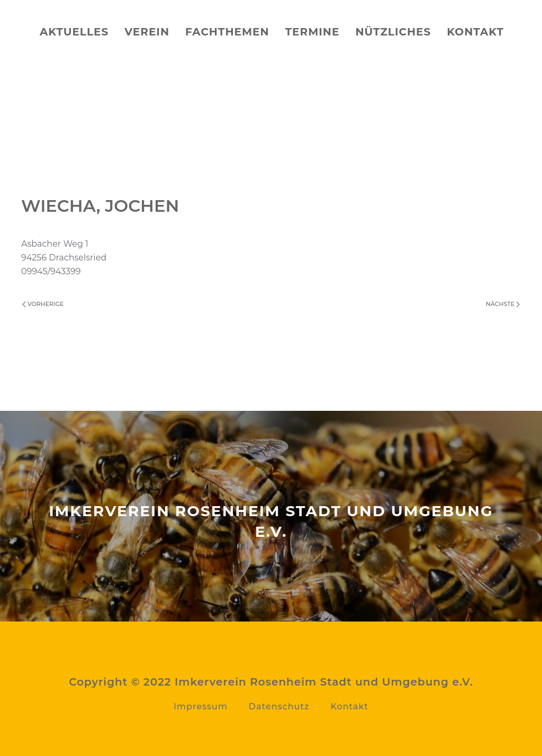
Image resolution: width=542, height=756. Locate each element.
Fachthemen (227, 32)
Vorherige (43, 304)
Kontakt (475, 32)
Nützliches (393, 32)
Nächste (503, 304)
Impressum (201, 706)
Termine (313, 32)
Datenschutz (279, 706)
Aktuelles (74, 32)
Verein (147, 32)
